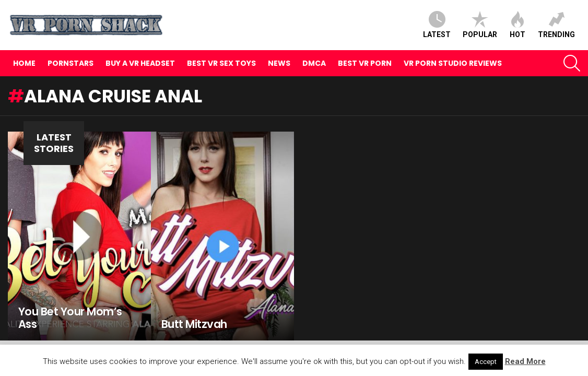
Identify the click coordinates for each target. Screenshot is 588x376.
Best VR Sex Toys (221, 63)
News (279, 63)
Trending (556, 25)
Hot (518, 25)
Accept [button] (486, 362)
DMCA (314, 63)
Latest (437, 25)
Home (24, 63)
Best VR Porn (365, 63)
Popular (480, 25)
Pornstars (70, 63)
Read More (525, 361)
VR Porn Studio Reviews (453, 63)
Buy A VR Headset (140, 63)
